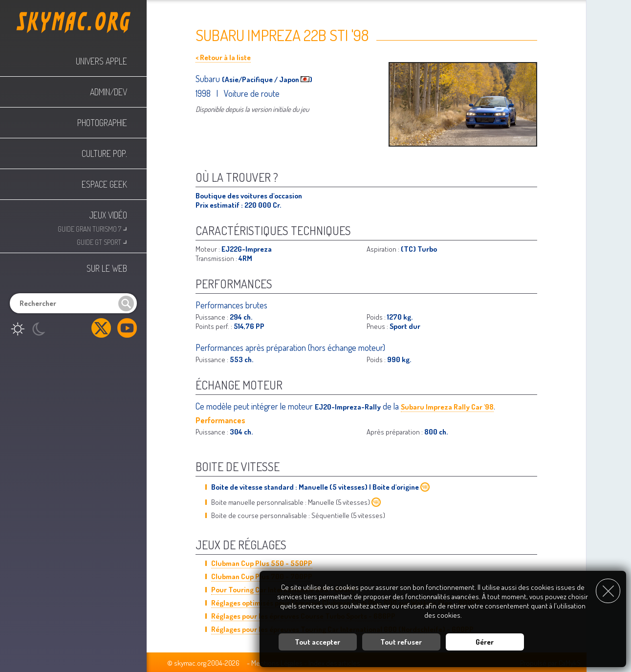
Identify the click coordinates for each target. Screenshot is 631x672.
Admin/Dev (109, 92)
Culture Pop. (104, 153)
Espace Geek (104, 184)
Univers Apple (101, 61)
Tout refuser (401, 640)
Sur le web (107, 268)
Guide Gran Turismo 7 (92, 228)
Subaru (209, 79)
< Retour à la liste (223, 57)
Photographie (102, 123)
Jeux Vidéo (108, 215)
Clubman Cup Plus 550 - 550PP (262, 563)
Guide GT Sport (102, 241)
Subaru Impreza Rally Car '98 (447, 407)
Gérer (485, 640)
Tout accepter (317, 640)
